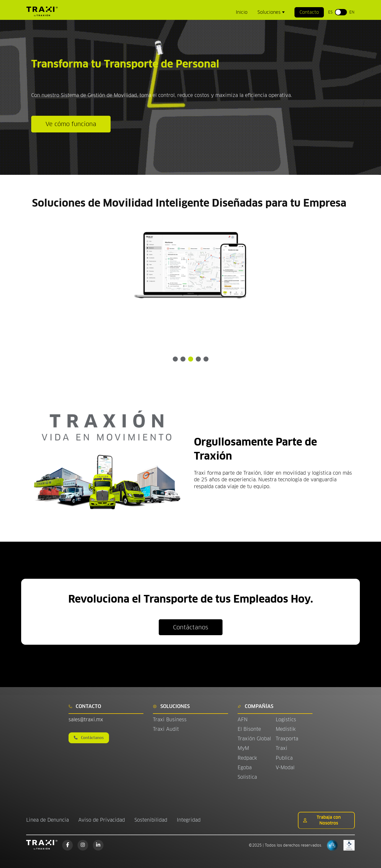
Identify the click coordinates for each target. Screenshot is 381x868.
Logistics (286, 720)
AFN (243, 720)
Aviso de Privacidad (102, 820)
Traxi (282, 748)
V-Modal (285, 767)
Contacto (309, 12)
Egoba (245, 767)
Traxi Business (170, 720)
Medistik (286, 729)
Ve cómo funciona (71, 124)
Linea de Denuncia (47, 820)
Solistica (247, 777)
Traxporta (287, 739)
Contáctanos (191, 627)
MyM (243, 748)
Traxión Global (254, 739)
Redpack (247, 758)
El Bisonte (250, 729)
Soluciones (270, 12)
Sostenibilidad (151, 820)
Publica (284, 758)
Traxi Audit (166, 729)
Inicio (242, 12)
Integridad (189, 820)
